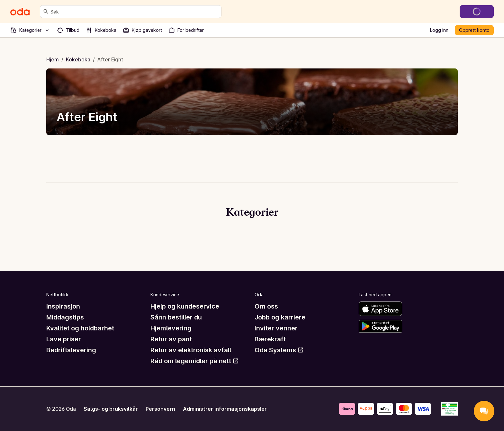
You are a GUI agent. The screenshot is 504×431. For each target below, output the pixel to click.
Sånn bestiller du (176, 317)
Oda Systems (279, 350)
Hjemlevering (171, 328)
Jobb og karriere (280, 317)
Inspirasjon (63, 306)
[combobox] (135, 12)
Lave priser (64, 339)
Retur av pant (171, 339)
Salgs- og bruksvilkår (111, 409)
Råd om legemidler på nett (195, 361)
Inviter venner (276, 328)
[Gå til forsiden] (20, 12)
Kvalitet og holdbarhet (80, 328)
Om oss (266, 306)
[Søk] (46, 12)
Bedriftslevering (71, 350)
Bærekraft (270, 339)
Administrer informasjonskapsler (225, 409)
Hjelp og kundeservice (185, 306)
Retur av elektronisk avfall (191, 350)
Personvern (160, 409)
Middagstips (65, 317)
